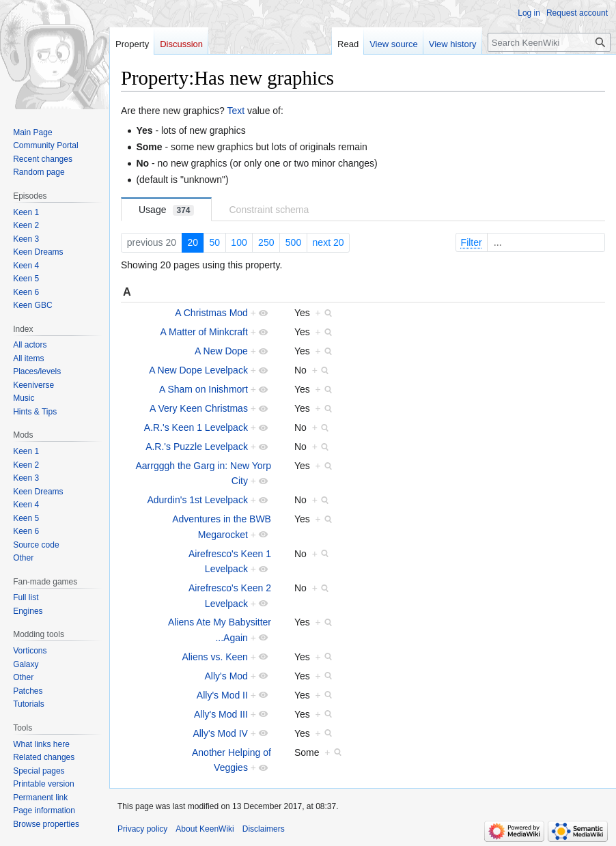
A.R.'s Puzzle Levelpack (197, 447)
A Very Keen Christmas (199, 408)
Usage (166, 210)
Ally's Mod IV (220, 733)
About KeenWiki (205, 829)
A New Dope (221, 351)
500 (293, 242)
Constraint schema (269, 210)
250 (266, 242)
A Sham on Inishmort (204, 389)
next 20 (328, 242)
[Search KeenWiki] (549, 42)
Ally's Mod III (221, 714)
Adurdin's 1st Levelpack (197, 500)
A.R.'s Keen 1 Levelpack (196, 427)
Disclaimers (264, 829)
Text (236, 111)
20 (193, 242)
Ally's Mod (226, 676)
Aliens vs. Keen (215, 657)
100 (239, 242)
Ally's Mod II (222, 695)
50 (214, 242)
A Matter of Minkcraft (204, 332)
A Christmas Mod (211, 313)
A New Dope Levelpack (198, 370)
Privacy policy (142, 829)
